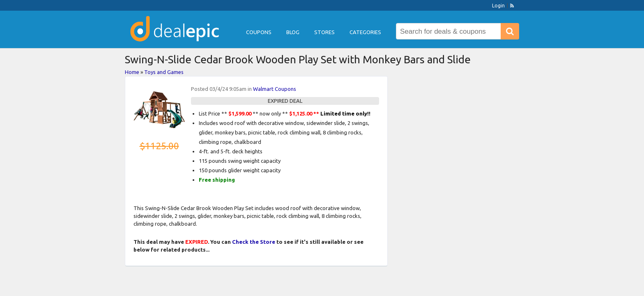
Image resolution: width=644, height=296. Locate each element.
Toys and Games (164, 72)
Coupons (259, 32)
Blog (293, 32)
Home (132, 72)
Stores (324, 32)
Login (498, 6)
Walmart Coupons (275, 89)
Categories (365, 32)
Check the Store (254, 242)
